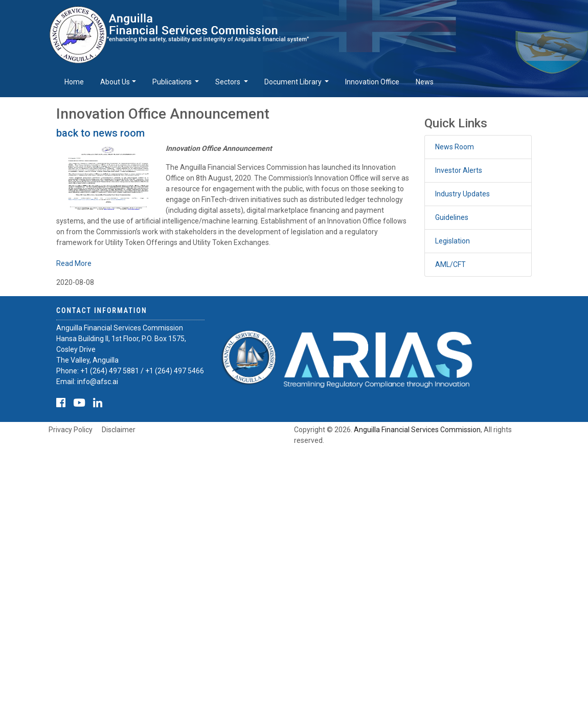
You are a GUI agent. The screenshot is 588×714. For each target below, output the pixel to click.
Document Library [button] (294, 82)
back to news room (100, 133)
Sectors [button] (229, 82)
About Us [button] (115, 82)
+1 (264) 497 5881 (110, 371)
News (425, 82)
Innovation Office (372, 82)
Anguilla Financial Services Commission (417, 430)
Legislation (453, 241)
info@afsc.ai (98, 382)
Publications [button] (173, 82)
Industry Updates (462, 194)
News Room (455, 147)
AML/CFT (450, 264)
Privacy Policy (71, 430)
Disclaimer (119, 430)
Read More (74, 263)
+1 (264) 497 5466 (175, 371)
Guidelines (452, 217)
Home (74, 82)
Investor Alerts (459, 170)
